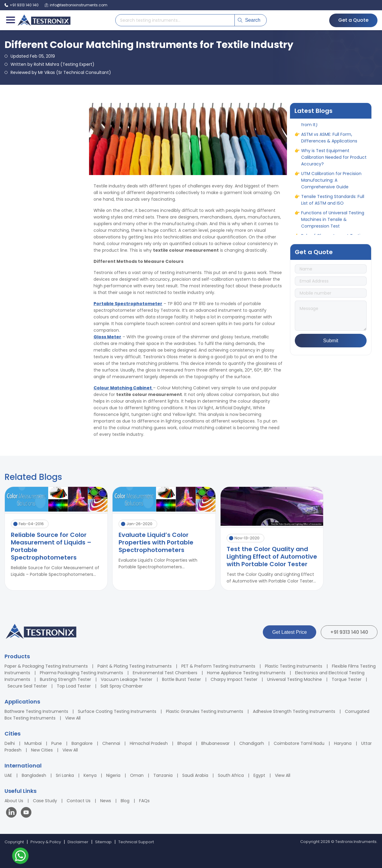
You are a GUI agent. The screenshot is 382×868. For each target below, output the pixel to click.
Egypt (259, 775)
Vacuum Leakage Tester (127, 679)
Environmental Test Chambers (165, 673)
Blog (125, 801)
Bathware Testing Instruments (36, 711)
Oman (137, 775)
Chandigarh (252, 743)
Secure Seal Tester (27, 686)
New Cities (42, 750)
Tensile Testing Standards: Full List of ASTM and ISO (333, 205)
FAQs (144, 801)
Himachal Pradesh (149, 743)
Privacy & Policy (46, 842)
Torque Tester (347, 679)
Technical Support (136, 842)
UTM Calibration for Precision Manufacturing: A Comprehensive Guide (331, 186)
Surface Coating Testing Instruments (117, 711)
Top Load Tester (74, 686)
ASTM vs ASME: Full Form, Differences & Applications (329, 143)
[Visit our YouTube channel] (26, 813)
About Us (14, 801)
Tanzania (163, 775)
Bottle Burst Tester (181, 679)
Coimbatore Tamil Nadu (299, 743)
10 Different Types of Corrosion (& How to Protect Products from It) (334, 123)
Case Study (45, 801)
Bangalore (82, 743)
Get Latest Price (290, 632)
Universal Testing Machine (294, 679)
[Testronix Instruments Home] (44, 20)
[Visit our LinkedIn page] (13, 813)
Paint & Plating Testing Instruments (135, 666)
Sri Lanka (65, 775)
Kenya (90, 775)
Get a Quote (353, 20)
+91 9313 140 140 (349, 632)
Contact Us (79, 801)
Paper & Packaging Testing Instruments (46, 666)
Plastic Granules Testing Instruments (205, 711)
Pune (57, 743)
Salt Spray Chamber (122, 686)
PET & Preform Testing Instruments (218, 666)
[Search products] (175, 20)
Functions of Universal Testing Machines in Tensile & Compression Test (333, 225)
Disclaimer (78, 842)
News (106, 801)
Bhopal (185, 743)
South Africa (231, 775)
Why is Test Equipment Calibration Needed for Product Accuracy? (334, 163)
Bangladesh (34, 775)
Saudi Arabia (195, 775)
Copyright (14, 842)
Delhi (10, 743)
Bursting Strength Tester (65, 679)
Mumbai (33, 743)
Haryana (343, 743)
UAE (8, 775)
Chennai (111, 743)
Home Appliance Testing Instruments (246, 673)
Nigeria (113, 775)
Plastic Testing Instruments (294, 666)
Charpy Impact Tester (234, 679)
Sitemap (103, 842)
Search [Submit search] (249, 20)
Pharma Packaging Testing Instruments (81, 673)
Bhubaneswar (215, 743)
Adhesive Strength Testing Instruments (294, 711)
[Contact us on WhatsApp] (20, 857)
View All (73, 718)
